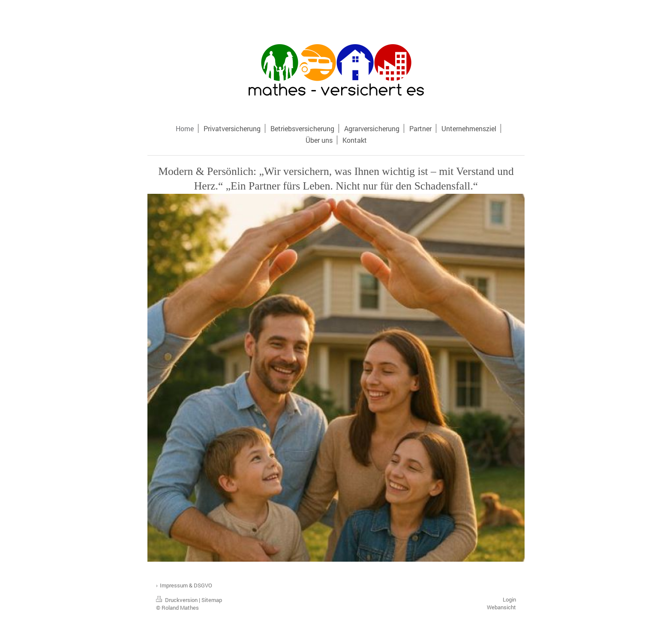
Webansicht (501, 607)
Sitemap (212, 600)
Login (509, 599)
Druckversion (177, 600)
